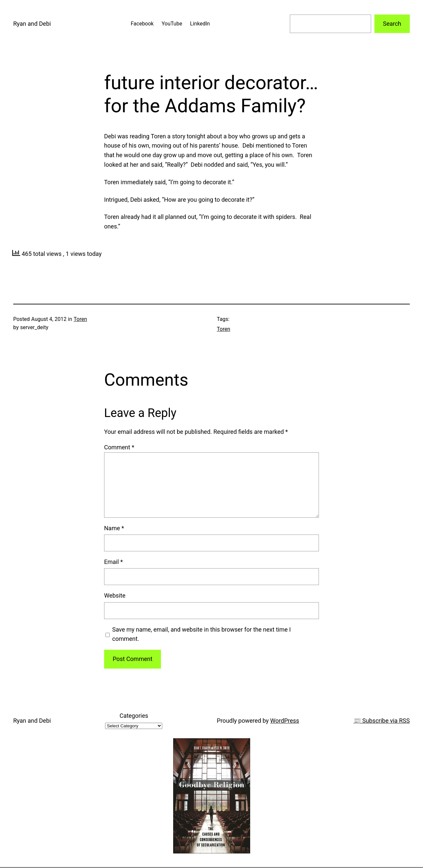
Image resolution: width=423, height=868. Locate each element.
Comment (119, 447)
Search (392, 24)
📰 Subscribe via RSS (382, 721)
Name (114, 528)
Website (115, 595)
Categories (134, 716)
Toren (80, 319)
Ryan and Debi (32, 24)
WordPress (285, 721)
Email (114, 562)
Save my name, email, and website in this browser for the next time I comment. (202, 634)
